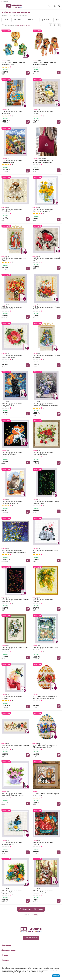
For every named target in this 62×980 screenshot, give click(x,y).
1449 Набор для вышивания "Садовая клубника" (43, 454)
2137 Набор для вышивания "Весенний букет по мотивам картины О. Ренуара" (46, 405)
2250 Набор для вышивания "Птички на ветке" (15, 746)
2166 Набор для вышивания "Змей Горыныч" (45, 649)
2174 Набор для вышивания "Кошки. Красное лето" (15, 600)
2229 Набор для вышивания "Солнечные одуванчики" (43, 210)
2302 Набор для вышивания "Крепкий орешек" (43, 892)
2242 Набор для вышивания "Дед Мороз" (14, 259)
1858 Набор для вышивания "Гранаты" (43, 843)
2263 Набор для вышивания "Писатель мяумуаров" (12, 502)
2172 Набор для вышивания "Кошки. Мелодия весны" (46, 502)
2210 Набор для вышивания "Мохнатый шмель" (12, 356)
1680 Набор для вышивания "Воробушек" (12, 210)
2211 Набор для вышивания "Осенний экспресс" (12, 161)
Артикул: (4, 61)
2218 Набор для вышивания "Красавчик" (12, 113)
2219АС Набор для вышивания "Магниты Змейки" (13, 64)
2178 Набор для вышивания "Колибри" (12, 697)
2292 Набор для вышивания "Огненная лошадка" (12, 454)
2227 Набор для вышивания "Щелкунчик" (12, 892)
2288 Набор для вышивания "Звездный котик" (12, 405)
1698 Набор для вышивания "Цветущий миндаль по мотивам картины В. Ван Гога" (14, 551)
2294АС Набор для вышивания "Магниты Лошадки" (44, 64)
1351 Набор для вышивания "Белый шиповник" (15, 649)
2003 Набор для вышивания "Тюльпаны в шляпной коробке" (13, 795)
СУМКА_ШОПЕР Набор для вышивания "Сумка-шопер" (43, 161)
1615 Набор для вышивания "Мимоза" (43, 600)
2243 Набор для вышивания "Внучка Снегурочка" (46, 356)
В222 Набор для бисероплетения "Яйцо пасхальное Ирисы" (45, 746)
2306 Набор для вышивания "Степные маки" (12, 308)
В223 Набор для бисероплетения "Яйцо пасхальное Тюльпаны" (45, 697)
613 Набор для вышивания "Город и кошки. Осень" (46, 795)
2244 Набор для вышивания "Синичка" (43, 113)
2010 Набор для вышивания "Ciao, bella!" (45, 551)
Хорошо (56, 976)
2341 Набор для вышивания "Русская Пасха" (47, 308)
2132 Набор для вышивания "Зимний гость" (46, 259)
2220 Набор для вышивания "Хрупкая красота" (12, 843)
